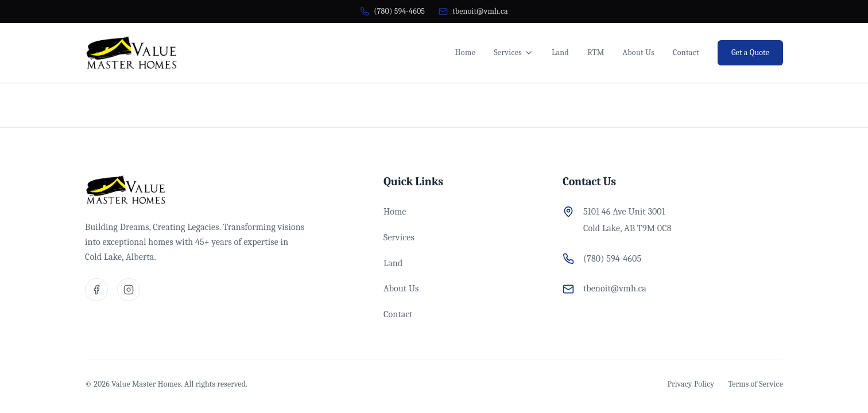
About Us (639, 52)
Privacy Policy (691, 384)
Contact (686, 52)
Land (560, 52)
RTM (596, 52)
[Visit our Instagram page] (129, 290)
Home (465, 52)
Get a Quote (750, 52)
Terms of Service (755, 384)
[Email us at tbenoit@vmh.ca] (473, 11)
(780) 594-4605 (612, 259)
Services (514, 52)
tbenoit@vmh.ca (615, 289)
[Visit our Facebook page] (96, 290)
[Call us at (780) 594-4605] (392, 11)
